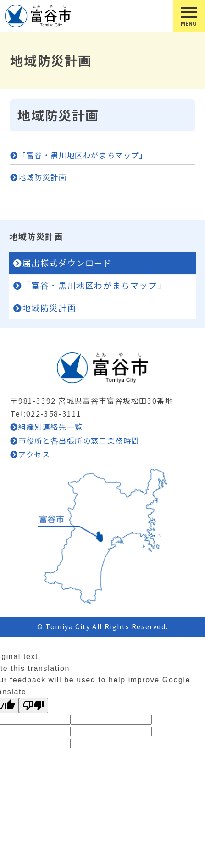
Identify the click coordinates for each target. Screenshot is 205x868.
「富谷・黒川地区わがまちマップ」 (83, 155)
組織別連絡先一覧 (51, 427)
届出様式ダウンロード (67, 263)
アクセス (34, 454)
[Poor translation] (33, 706)
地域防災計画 (43, 177)
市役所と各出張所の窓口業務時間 (79, 440)
